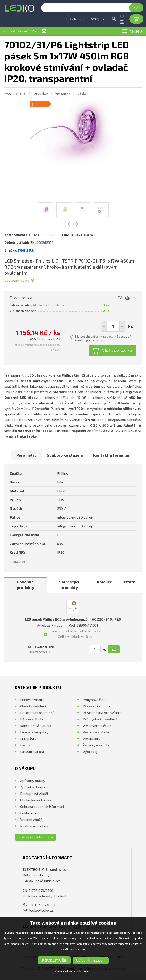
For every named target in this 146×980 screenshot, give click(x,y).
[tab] (26, 455)
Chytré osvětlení (33, 706)
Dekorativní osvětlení (37, 713)
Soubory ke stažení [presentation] (65, 455)
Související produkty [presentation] (69, 585)
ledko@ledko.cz (44, 31)
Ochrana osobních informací (42, 806)
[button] (122, 326)
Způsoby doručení (34, 787)
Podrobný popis (17, 280)
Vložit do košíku (117, 350)
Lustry (25, 745)
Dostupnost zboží (34, 793)
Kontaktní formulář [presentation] (112, 455)
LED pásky (63, 93)
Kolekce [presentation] (104, 582)
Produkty (41, 93)
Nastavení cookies (34, 826)
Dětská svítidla (32, 719)
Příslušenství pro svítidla (102, 713)
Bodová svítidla (32, 700)
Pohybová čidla (95, 700)
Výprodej (90, 751)
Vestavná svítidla (96, 732)
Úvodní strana (15, 93)
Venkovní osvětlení (98, 726)
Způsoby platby (33, 780)
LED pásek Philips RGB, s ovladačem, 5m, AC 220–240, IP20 (73, 619)
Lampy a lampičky (34, 732)
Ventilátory (91, 739)
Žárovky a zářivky (96, 745)
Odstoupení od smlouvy (35, 837)
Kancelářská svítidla (36, 726)
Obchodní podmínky (36, 800)
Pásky (82, 93)
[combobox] (75, 19)
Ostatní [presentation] (129, 582)
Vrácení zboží (31, 819)
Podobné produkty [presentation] (26, 585)
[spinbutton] (113, 326)
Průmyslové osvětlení (100, 719)
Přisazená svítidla (97, 706)
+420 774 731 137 (34, 31)
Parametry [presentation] (26, 455)
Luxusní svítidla (32, 751)
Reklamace (29, 813)
